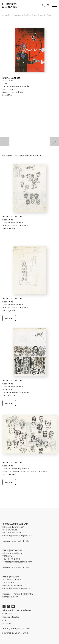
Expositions (16, 15)
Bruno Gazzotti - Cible (42, 15)
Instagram (8, 606)
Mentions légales (11, 617)
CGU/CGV (7, 614)
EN (48, 5)
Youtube (13, 606)
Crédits (6, 620)
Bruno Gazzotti (11, 78)
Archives (7, 623)
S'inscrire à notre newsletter (17, 610)
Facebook (4, 606)
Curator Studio (22, 633)
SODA (27, 15)
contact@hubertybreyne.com (17, 535)
